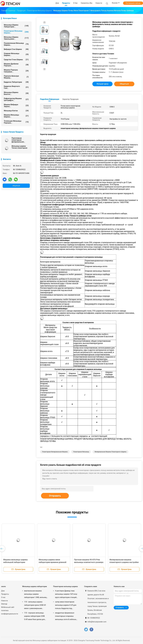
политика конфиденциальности (9, 612)
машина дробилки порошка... (16, 65)
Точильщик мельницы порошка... (16, 122)
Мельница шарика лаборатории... (16, 26)
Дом (3, 591)
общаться (16, 186)
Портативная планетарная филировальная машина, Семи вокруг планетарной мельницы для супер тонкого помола (20, 140)
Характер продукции (71, 99)
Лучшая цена (103, 84)
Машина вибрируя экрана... (16, 105)
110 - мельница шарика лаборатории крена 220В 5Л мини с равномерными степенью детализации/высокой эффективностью (35, 605)
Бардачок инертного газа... (16, 87)
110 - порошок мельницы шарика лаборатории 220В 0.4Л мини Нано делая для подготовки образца (34, 616)
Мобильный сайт (8, 607)
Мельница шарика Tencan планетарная (19, 147)
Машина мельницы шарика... (16, 116)
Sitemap (4, 604)
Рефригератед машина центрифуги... (16, 99)
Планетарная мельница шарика (65, 586)
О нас (3, 597)
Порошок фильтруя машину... (16, 77)
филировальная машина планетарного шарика (110, 452)
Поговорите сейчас (133, 3)
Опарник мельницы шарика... (16, 54)
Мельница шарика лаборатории (35, 586)
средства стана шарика (16, 60)
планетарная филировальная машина (55, 452)
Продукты (5, 594)
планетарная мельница (81, 452)
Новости (4, 601)
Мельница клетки (16, 111)
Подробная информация (50, 99)
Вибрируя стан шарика (16, 49)
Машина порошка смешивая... (16, 71)
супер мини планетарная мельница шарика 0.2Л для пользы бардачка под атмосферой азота (66, 605)
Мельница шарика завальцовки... (16, 38)
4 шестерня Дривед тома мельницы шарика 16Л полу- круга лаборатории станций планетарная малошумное (66, 594)
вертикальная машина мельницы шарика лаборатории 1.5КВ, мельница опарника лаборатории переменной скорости (36, 594)
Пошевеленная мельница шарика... (16, 44)
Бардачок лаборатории (16, 82)
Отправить (55, 496)
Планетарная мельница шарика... (16, 32)
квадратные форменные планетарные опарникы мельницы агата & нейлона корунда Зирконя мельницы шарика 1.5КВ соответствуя (66, 616)
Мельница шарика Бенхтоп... (16, 93)
